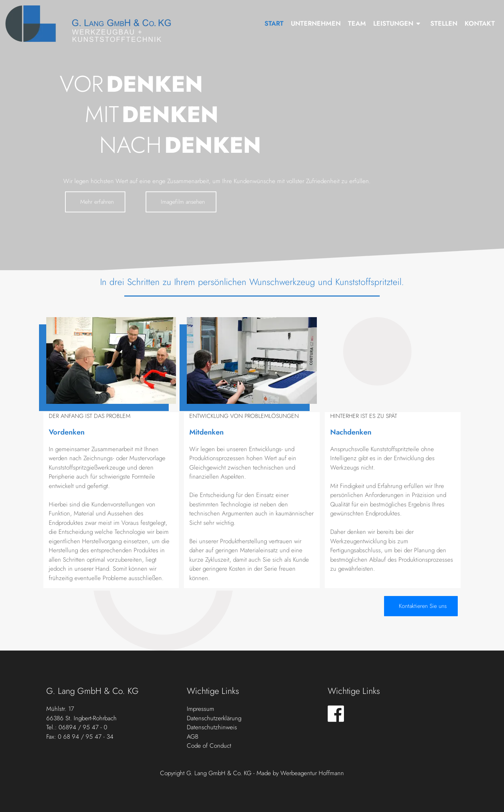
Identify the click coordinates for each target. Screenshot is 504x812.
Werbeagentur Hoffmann (312, 773)
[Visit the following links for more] (336, 714)
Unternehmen (316, 23)
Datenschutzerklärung (214, 718)
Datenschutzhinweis (212, 727)
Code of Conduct (209, 746)
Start (274, 23)
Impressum (201, 709)
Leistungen (393, 23)
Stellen (444, 23)
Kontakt (480, 23)
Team (357, 23)
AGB (193, 737)
